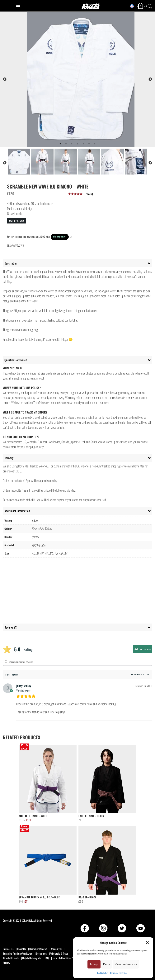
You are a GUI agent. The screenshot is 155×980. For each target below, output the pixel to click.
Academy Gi (56, 949)
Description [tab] (11, 263)
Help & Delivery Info (32, 958)
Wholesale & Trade (59, 953)
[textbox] (133, 6)
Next (150, 79)
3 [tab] (72, 144)
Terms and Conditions (119, 973)
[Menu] (18, 5)
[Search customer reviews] (77, 662)
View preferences (126, 964)
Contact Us (8, 949)
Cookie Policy (103, 973)
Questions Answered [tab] (16, 360)
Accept (94, 964)
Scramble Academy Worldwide (18, 953)
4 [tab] (77, 144)
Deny (107, 964)
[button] (147, 943)
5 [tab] (83, 144)
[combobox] (133, 6)
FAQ (47, 958)
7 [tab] (95, 144)
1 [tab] (60, 144)
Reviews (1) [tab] (11, 627)
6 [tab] (89, 144)
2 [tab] (66, 144)
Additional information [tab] (17, 511)
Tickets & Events (11, 958)
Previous (5, 79)
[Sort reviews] (140, 675)
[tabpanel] (87, 79)
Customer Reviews (38, 949)
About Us (21, 949)
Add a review (143, 649)
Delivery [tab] (9, 458)
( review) (88, 194)
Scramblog (41, 953)
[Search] (150, 5)
